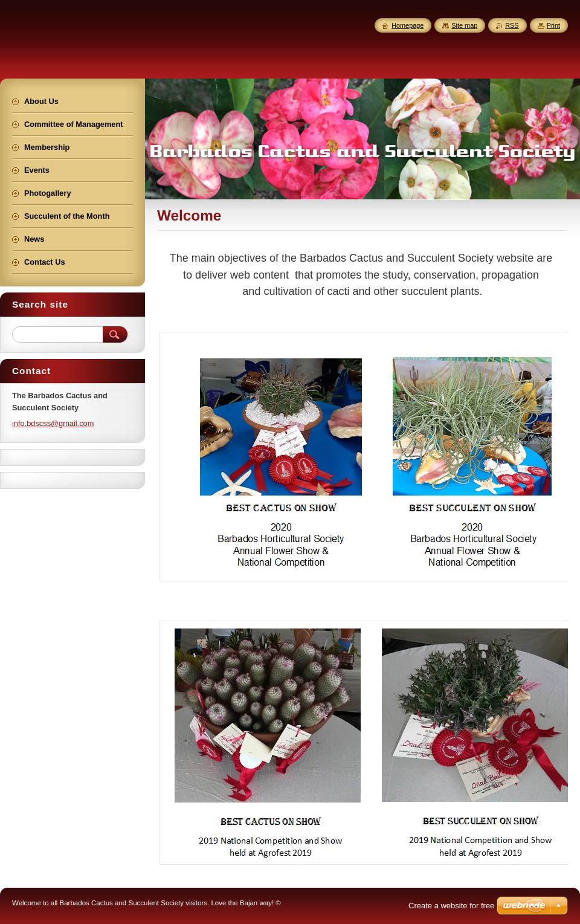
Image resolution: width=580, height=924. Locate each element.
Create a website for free (451, 906)
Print (553, 25)
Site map (464, 25)
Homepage (408, 25)
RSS (512, 25)
